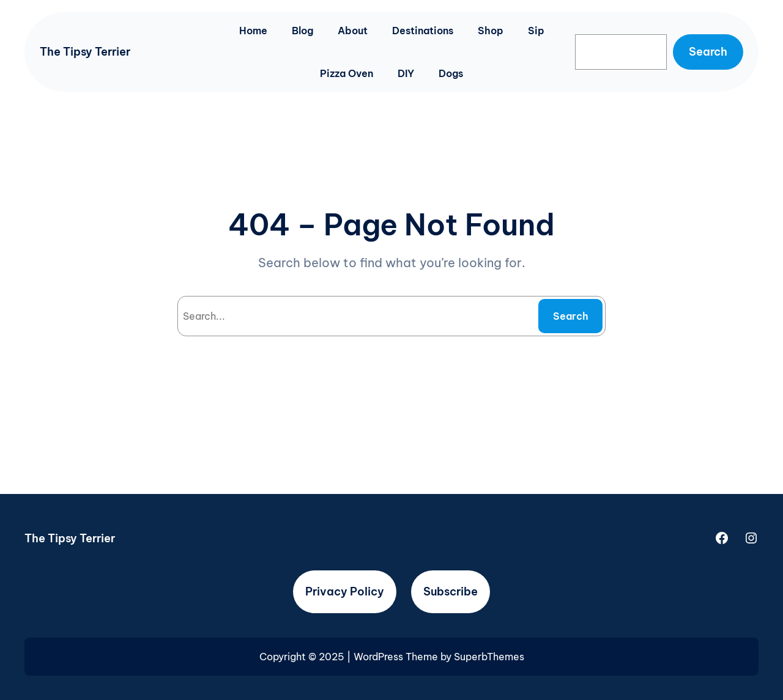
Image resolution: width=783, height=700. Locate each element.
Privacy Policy (345, 591)
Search (708, 52)
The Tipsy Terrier (85, 52)
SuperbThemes (489, 657)
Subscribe (451, 591)
